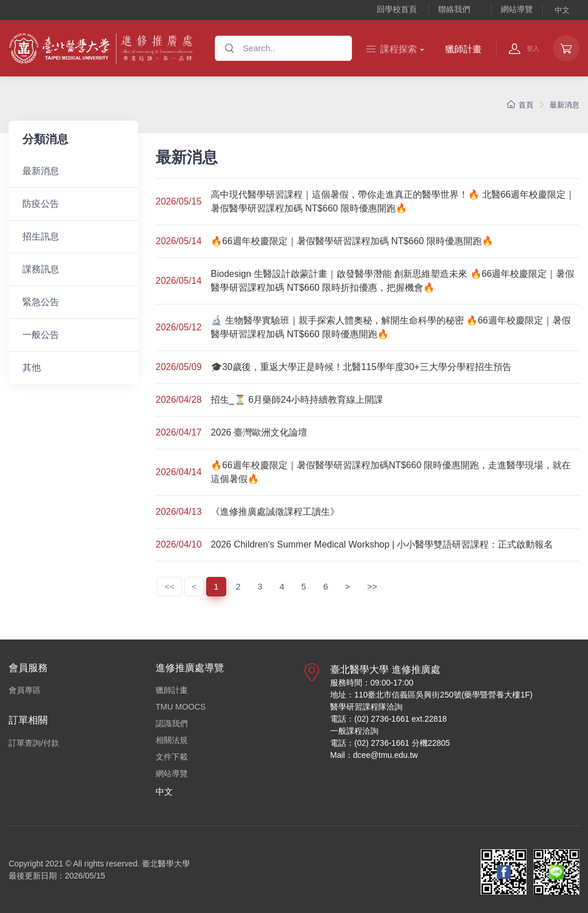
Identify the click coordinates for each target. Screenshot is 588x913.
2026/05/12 (179, 327)
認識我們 (172, 723)
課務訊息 (41, 269)
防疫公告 (41, 204)
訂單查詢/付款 (34, 743)
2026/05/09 (179, 367)
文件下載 (172, 757)
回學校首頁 (397, 9)
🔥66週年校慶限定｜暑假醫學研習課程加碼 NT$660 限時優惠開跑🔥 (352, 241)
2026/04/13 (179, 512)
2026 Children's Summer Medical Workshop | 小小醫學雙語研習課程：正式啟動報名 (382, 544)
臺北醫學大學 (166, 864)
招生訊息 (41, 236)
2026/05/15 (179, 201)
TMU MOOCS (181, 707)
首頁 (520, 105)
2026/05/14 (179, 241)
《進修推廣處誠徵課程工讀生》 (275, 512)
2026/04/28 (179, 400)
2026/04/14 (179, 472)
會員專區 (25, 690)
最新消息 (564, 105)
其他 (32, 367)
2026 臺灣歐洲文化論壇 (259, 432)
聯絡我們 (454, 9)
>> (373, 586)
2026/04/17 (179, 432)
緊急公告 (41, 302)
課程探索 (392, 49)
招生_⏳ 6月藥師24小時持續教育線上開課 (297, 400)
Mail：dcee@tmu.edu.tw (374, 755)
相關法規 (172, 740)
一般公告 (41, 335)
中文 (562, 10)
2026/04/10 (179, 544)
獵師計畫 (463, 49)
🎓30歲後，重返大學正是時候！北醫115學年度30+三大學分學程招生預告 (361, 367)
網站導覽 (517, 9)
